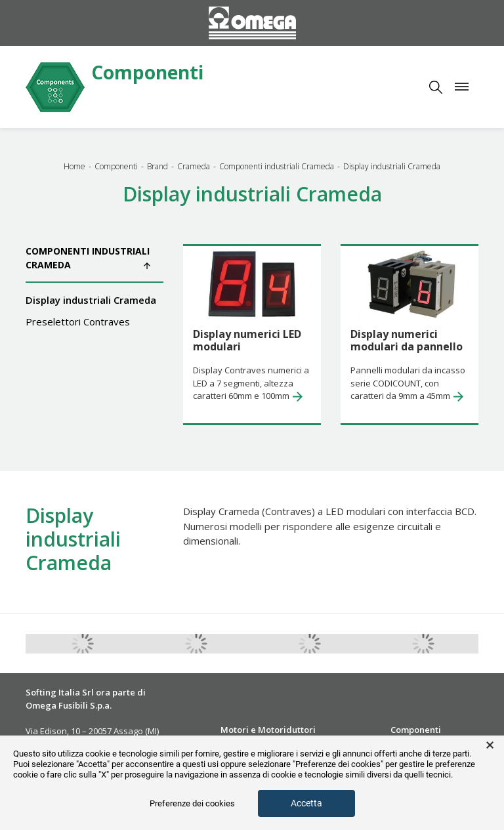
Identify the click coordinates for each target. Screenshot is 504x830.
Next (488, 644)
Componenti (147, 73)
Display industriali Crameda (91, 300)
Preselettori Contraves (78, 322)
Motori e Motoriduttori (268, 730)
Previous (16, 644)
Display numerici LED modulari (247, 340)
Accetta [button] (306, 803)
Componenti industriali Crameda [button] (88, 258)
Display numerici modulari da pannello (407, 340)
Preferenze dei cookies (192, 803)
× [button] (490, 745)
